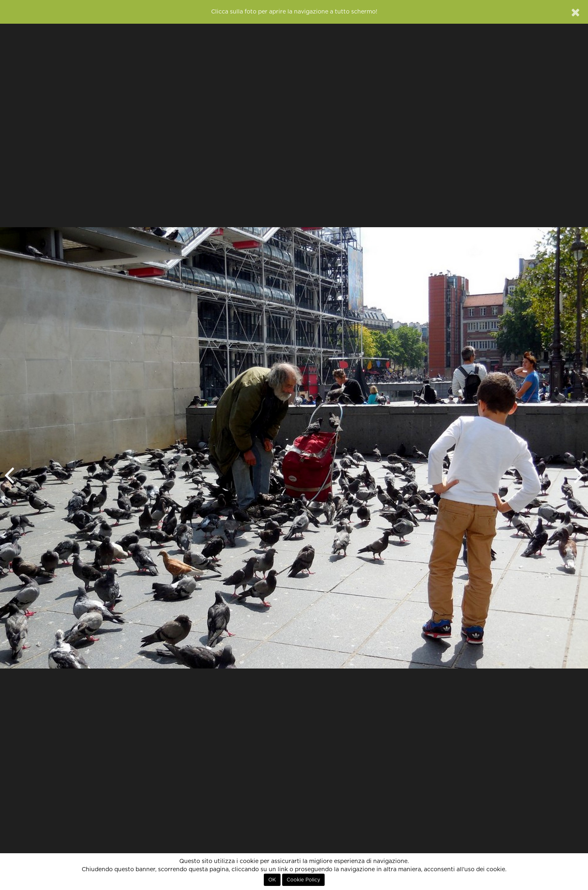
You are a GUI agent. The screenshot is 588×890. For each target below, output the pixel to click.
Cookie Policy (303, 880)
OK (272, 880)
